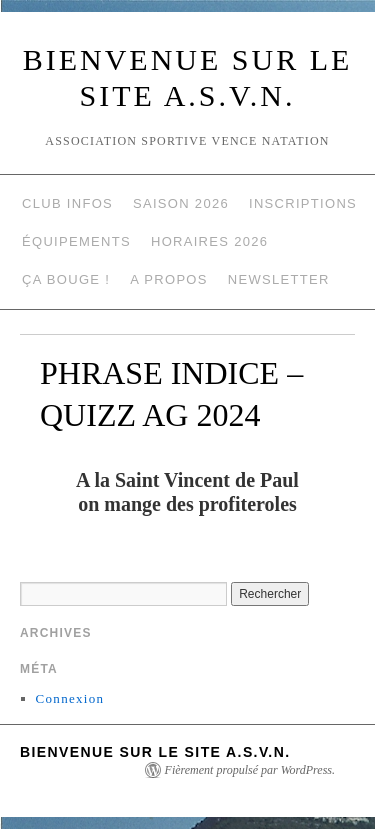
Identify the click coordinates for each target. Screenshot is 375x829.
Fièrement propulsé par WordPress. (250, 770)
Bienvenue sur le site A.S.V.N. (155, 752)
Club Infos (67, 203)
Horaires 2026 (209, 241)
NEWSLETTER (279, 279)
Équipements (76, 241)
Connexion (70, 698)
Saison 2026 (181, 203)
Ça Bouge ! (66, 279)
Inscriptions (303, 203)
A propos (169, 279)
